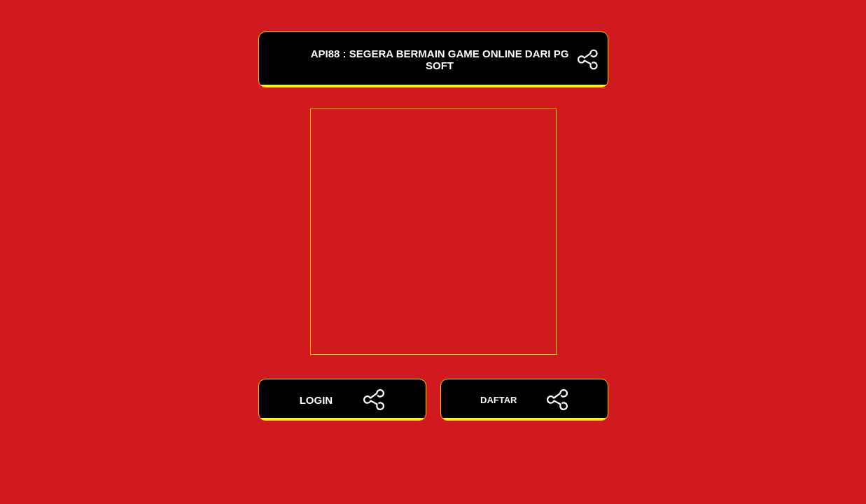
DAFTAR (524, 400)
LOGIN (342, 400)
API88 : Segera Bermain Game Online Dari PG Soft (433, 59)
